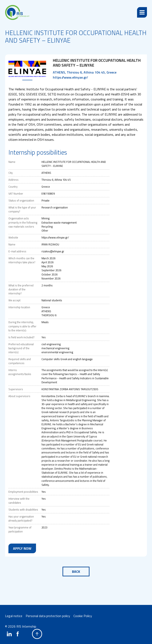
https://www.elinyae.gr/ (70, 77)
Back (76, 572)
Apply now (22, 548)
